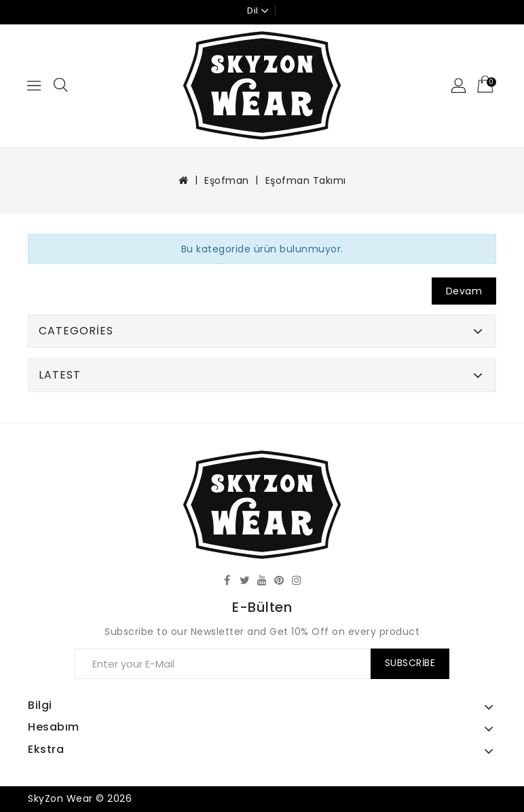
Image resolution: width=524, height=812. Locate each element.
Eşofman (227, 180)
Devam (464, 291)
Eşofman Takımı (306, 180)
